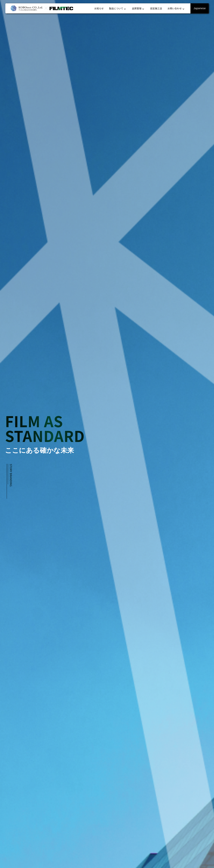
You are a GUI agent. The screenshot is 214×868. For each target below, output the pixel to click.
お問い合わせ (176, 8)
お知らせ (99, 8)
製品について (118, 8)
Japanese (200, 8)
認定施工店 (156, 8)
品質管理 (138, 8)
